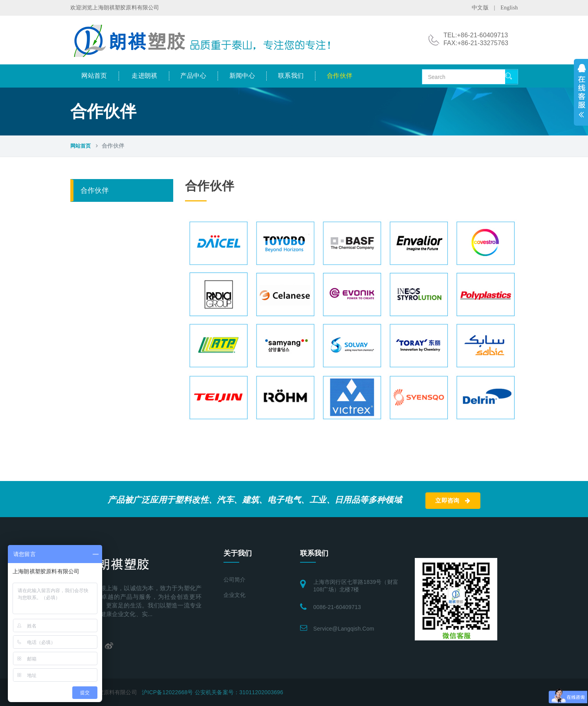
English (509, 8)
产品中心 (193, 76)
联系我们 (291, 76)
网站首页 (94, 76)
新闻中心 (242, 76)
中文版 (480, 8)
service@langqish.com (344, 629)
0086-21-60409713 (337, 607)
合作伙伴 (340, 76)
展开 (581, 92)
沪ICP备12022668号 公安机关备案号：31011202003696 (212, 692)
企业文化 (235, 595)
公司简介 (235, 580)
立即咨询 (453, 501)
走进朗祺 (145, 76)
